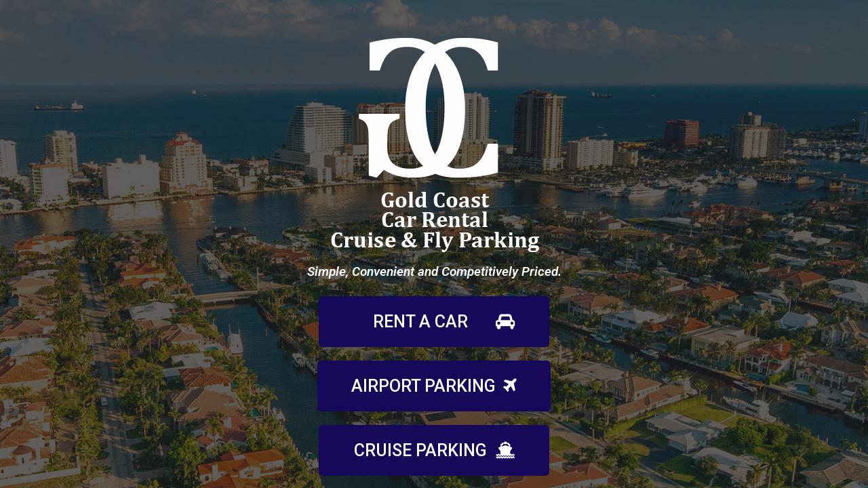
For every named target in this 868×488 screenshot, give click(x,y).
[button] (434, 322)
